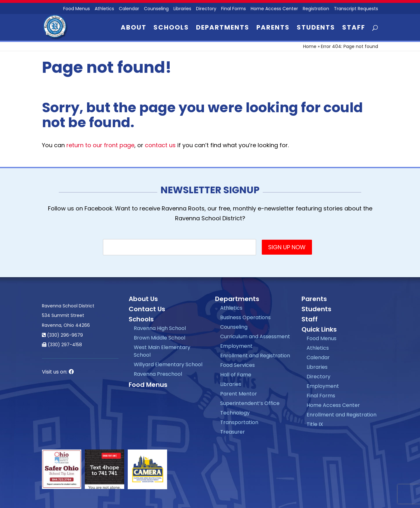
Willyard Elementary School (168, 364)
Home (310, 46)
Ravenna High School (160, 328)
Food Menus (148, 385)
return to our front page (100, 145)
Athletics (104, 9)
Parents (273, 28)
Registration (316, 9)
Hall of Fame (236, 375)
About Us (143, 299)
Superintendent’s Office (250, 403)
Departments (223, 28)
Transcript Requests (356, 9)
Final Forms (234, 9)
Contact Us (147, 309)
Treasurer (233, 432)
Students (316, 28)
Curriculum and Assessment (255, 336)
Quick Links (319, 329)
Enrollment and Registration (255, 356)
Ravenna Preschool (158, 374)
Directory (206, 9)
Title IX (315, 424)
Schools (171, 28)
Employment (236, 346)
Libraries (182, 9)
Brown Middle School (159, 338)
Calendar (129, 9)
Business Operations (245, 317)
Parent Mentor (239, 394)
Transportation (239, 422)
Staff (354, 28)
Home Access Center (274, 9)
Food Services (237, 365)
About (134, 28)
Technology (235, 413)
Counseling (156, 9)
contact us (160, 145)
